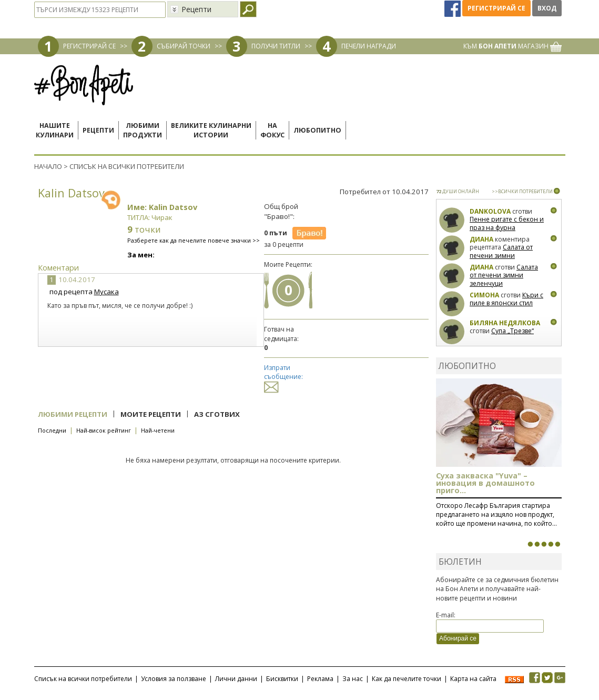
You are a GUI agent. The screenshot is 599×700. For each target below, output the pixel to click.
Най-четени (158, 430)
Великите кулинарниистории (211, 130)
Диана (481, 239)
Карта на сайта (473, 679)
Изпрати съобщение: (283, 377)
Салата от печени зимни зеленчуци (501, 255)
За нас (353, 679)
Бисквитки (282, 679)
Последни (52, 430)
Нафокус (272, 130)
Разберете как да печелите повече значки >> (194, 240)
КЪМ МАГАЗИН (512, 46)
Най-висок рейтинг (104, 430)
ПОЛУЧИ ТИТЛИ (276, 46)
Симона (484, 295)
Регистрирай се (496, 8)
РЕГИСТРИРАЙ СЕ (89, 46)
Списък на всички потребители (83, 679)
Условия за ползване (174, 679)
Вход (547, 8)
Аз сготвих (217, 414)
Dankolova (490, 211)
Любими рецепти (73, 414)
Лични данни (236, 679)
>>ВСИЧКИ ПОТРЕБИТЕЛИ (522, 191)
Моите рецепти (151, 414)
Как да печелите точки (407, 679)
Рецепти (98, 130)
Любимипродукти (143, 130)
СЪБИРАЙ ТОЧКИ (184, 46)
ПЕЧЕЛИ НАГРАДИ (369, 46)
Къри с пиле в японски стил (506, 299)
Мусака (106, 292)
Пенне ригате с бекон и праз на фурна (507, 223)
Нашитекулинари (55, 130)
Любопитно (317, 130)
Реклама (320, 679)
